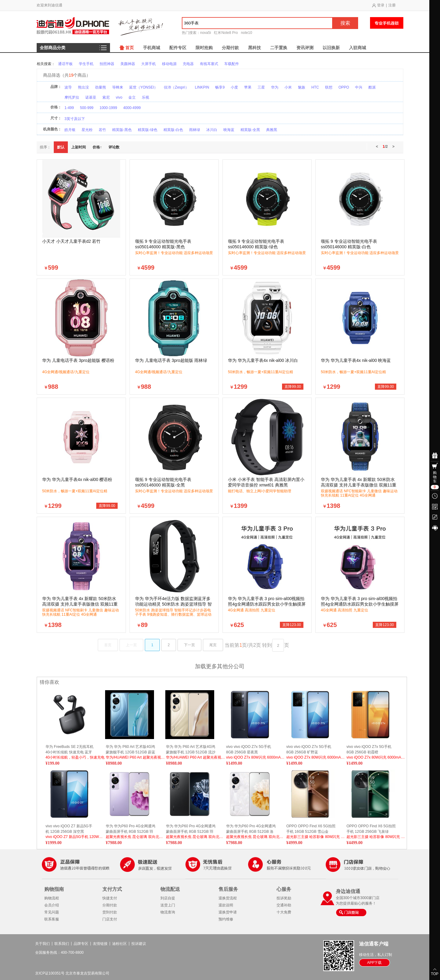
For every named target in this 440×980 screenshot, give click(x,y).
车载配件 (232, 64)
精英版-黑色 (122, 130)
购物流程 (52, 898)
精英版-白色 (173, 130)
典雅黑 (272, 130)
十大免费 (284, 912)
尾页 (213, 645)
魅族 (302, 87)
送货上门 (168, 905)
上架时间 (79, 147)
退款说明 (226, 905)
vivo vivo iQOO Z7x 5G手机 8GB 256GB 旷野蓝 (309, 749)
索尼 (106, 97)
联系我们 (62, 944)
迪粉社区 (119, 944)
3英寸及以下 (75, 119)
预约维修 (226, 919)
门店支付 (110, 919)
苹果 (248, 87)
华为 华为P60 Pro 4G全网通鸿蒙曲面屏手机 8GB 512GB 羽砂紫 (130, 829)
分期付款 (230, 48)
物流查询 (168, 912)
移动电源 (169, 64)
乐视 (145, 97)
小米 (288, 87)
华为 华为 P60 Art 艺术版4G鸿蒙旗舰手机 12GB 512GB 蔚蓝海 (130, 750)
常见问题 (52, 912)
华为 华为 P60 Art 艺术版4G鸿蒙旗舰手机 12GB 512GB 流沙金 (191, 750)
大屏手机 (148, 64)
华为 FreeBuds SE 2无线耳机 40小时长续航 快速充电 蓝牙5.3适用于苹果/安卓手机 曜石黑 (70, 750)
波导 (68, 87)
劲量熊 (101, 87)
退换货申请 (228, 912)
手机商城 (152, 48)
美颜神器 (128, 64)
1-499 (69, 108)
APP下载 (374, 963)
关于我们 (42, 944)
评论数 (114, 147)
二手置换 (279, 48)
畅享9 (220, 87)
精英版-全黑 (250, 130)
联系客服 (52, 919)
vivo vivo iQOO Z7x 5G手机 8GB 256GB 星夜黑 (249, 749)
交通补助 (284, 905)
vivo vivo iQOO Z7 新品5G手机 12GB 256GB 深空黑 (69, 829)
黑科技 (255, 48)
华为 (275, 87)
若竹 (102, 130)
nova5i (205, 33)
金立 (132, 97)
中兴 (359, 87)
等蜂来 (118, 87)
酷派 (372, 87)
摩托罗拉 (72, 97)
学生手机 (86, 64)
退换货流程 (228, 898)
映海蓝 (229, 130)
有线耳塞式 (209, 64)
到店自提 (168, 898)
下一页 (189, 645)
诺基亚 (91, 97)
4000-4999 (132, 108)
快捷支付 (110, 898)
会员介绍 (52, 905)
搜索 (345, 23)
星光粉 (87, 130)
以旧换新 (331, 48)
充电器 (188, 64)
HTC (315, 87)
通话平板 (65, 64)
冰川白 (212, 130)
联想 (329, 87)
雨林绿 (195, 130)
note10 (246, 33)
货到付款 (110, 912)
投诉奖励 (284, 898)
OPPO (344, 87)
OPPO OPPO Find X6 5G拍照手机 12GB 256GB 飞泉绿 (371, 829)
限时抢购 (204, 48)
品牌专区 (81, 944)
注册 (392, 5)
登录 (381, 5)
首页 (130, 48)
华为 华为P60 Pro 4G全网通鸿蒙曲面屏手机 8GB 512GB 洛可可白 (251, 829)
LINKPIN (202, 87)
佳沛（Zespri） (176, 87)
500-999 (87, 108)
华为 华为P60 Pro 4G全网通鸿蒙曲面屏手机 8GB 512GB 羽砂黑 (191, 829)
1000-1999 (108, 108)
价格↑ (97, 147)
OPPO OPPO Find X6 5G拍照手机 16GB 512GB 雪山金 (311, 829)
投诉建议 (139, 944)
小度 (234, 87)
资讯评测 (305, 48)
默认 (61, 147)
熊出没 (83, 87)
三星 (261, 87)
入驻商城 (358, 48)
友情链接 (100, 944)
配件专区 (178, 48)
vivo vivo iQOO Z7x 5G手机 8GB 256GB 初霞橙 (369, 749)
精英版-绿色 (148, 130)
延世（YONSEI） (143, 87)
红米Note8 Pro (226, 33)
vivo (119, 97)
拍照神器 (107, 64)
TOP (435, 974)
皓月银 (70, 130)
